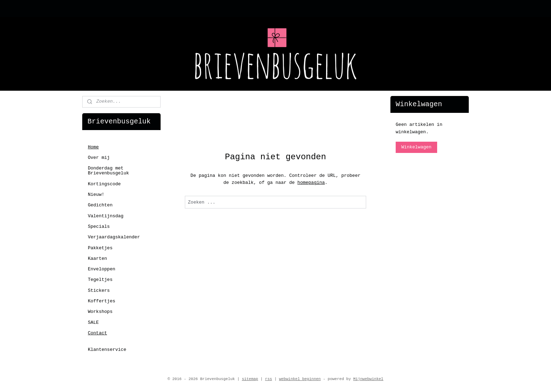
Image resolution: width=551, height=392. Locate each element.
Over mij (99, 158)
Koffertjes (102, 301)
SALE (93, 323)
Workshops (100, 312)
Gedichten (100, 205)
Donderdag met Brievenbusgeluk (108, 171)
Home (93, 147)
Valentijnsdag (106, 216)
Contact (98, 333)
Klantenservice (107, 350)
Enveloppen (102, 269)
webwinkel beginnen (300, 379)
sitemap (250, 379)
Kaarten (98, 259)
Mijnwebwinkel (368, 379)
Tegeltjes (100, 280)
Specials (99, 227)
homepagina (311, 183)
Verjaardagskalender (114, 237)
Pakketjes (100, 248)
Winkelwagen (416, 147)
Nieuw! (96, 195)
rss (268, 379)
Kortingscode (104, 184)
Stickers (99, 291)
